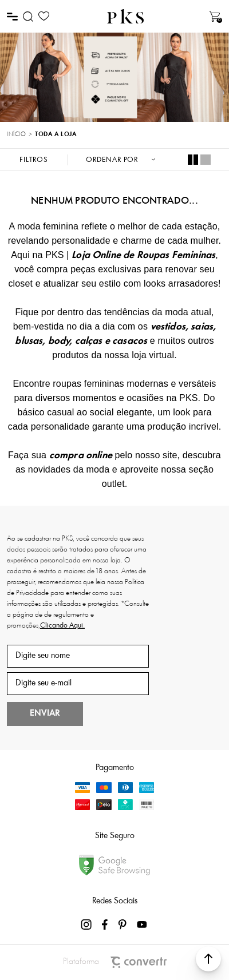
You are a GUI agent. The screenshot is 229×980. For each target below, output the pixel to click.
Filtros (34, 160)
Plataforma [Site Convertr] (115, 962)
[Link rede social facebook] (105, 925)
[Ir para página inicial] (16, 135)
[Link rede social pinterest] (124, 925)
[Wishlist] (44, 16)
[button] (208, 959)
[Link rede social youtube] (142, 925)
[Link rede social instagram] (87, 925)
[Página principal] (125, 16)
